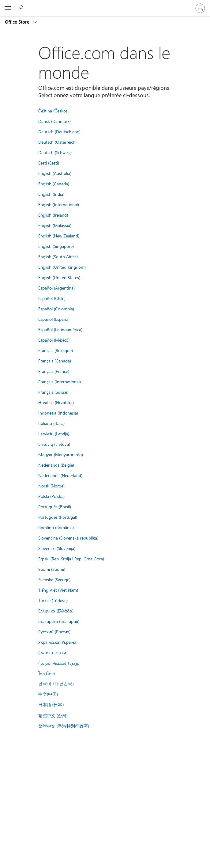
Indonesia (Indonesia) (58, 413)
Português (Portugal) (58, 517)
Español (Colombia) (56, 309)
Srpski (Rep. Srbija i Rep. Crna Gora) (71, 559)
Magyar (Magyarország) (61, 454)
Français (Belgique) (56, 350)
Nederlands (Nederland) (60, 475)
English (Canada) (54, 184)
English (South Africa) (58, 256)
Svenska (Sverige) (54, 579)
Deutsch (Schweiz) (55, 152)
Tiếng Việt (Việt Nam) (58, 590)
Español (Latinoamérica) (60, 329)
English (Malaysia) (55, 225)
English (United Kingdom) (62, 267)
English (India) (51, 194)
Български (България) (59, 621)
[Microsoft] (105, 5)
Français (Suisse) (53, 392)
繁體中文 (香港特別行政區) (64, 726)
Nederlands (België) (56, 465)
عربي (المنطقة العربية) (59, 663)
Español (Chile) (52, 298)
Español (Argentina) (56, 288)
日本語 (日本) (51, 705)
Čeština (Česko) (53, 111)
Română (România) (56, 527)
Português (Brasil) (55, 506)
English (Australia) (55, 173)
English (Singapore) (56, 246)
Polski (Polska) (51, 496)
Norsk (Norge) (51, 486)
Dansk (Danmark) (54, 121)
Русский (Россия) (54, 631)
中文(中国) (48, 694)
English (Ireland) (53, 215)
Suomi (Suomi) (52, 569)
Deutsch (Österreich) (57, 142)
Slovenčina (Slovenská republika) (68, 538)
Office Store (18, 22)
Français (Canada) (55, 361)
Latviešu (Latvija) (54, 434)
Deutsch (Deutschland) (59, 131)
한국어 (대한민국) (56, 684)
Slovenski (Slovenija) (57, 548)
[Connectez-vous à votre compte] (200, 8)
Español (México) (54, 340)
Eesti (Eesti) (49, 163)
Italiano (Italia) (51, 423)
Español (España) (54, 319)
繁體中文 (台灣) (53, 715)
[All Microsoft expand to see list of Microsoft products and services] (8, 8)
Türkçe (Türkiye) (53, 600)
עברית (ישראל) (52, 652)
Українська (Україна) (58, 642)
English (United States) (59, 277)
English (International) (59, 204)
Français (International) (60, 381)
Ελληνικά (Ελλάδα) (56, 611)
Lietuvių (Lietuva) (54, 444)
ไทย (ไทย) (47, 673)
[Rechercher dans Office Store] (21, 8)
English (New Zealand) (59, 236)
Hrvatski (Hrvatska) (56, 402)
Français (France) (54, 371)
